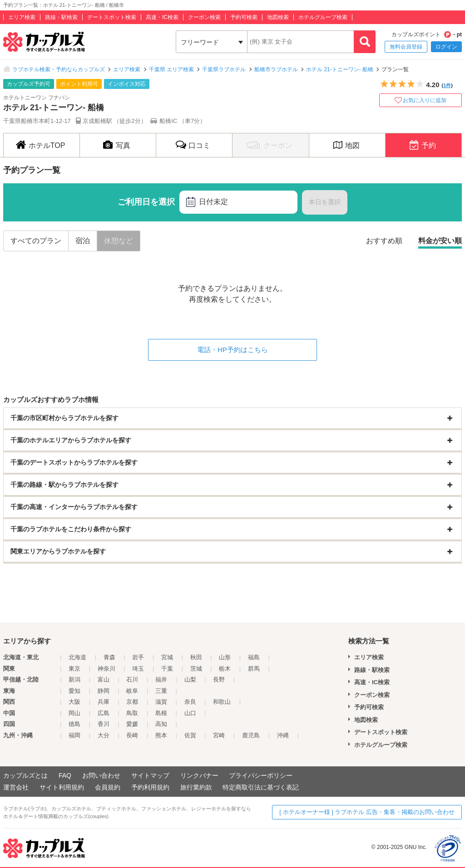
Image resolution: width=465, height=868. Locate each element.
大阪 (74, 702)
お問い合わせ (101, 775)
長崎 (132, 735)
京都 (132, 702)
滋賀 (161, 702)
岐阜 (132, 691)
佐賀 (190, 735)
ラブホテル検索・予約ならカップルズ (59, 69)
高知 (161, 724)
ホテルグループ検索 (323, 17)
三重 (161, 691)
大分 (104, 735)
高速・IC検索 (162, 17)
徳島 (74, 724)
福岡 (74, 735)
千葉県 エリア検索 (171, 69)
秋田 (196, 657)
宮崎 (219, 735)
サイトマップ (150, 775)
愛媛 (132, 724)
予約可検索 (244, 17)
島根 (161, 713)
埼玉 (138, 669)
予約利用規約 (150, 787)
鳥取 (132, 713)
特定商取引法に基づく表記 (261, 787)
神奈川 (106, 669)
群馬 (254, 669)
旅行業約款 (196, 787)
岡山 (74, 713)
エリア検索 (22, 17)
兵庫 (104, 702)
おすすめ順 (384, 241)
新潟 (74, 679)
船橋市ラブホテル (276, 69)
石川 (132, 679)
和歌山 (222, 702)
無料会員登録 (406, 47)
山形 (225, 657)
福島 (254, 657)
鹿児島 (251, 735)
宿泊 (83, 241)
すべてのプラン (36, 241)
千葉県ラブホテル (224, 69)
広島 (104, 713)
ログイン (446, 47)
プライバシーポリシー (261, 775)
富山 (104, 679)
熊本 (161, 735)
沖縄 (283, 735)
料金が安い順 (440, 241)
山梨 (190, 679)
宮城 (167, 657)
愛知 (74, 691)
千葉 (167, 669)
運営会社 (16, 787)
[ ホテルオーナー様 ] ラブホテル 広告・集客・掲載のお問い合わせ (367, 812)
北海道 (77, 657)
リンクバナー (199, 775)
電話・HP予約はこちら (232, 350)
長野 (219, 679)
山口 (190, 713)
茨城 (196, 669)
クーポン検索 (204, 17)
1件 (447, 85)
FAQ (65, 775)
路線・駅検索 (61, 17)
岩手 (138, 657)
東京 (74, 669)
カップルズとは (25, 775)
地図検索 (278, 17)
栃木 (225, 669)
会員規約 (108, 787)
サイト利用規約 (62, 787)
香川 (104, 724)
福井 (161, 679)
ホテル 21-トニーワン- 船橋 (340, 69)
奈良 (190, 702)
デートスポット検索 (112, 17)
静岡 (104, 691)
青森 (109, 657)
